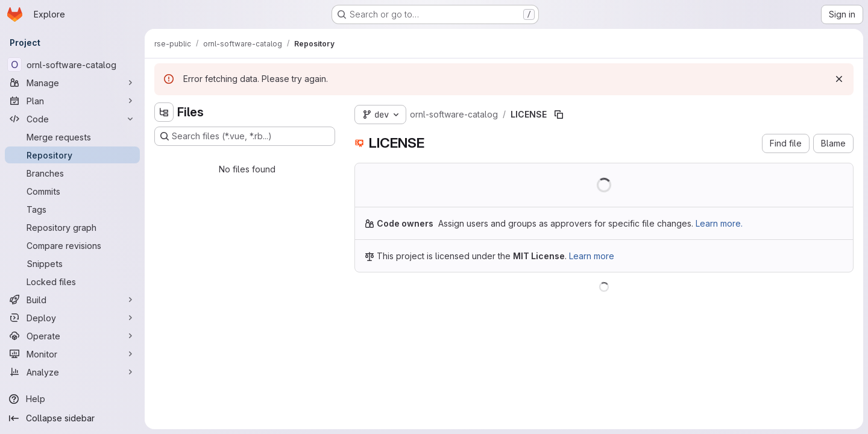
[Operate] (72, 336)
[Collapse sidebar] (72, 418)
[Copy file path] (559, 115)
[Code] (72, 119)
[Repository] (72, 155)
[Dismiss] (839, 79)
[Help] (72, 399)
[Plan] (72, 101)
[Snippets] (72, 263)
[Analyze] (72, 372)
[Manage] (72, 83)
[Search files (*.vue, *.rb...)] (245, 136)
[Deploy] (72, 318)
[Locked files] (72, 281)
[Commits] (72, 191)
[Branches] (72, 173)
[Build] (72, 300)
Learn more (592, 256)
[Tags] (72, 209)
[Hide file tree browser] (164, 112)
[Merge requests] (72, 137)
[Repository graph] (72, 227)
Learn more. (719, 223)
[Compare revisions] (72, 245)
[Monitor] (72, 354)
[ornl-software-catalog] (72, 64)
